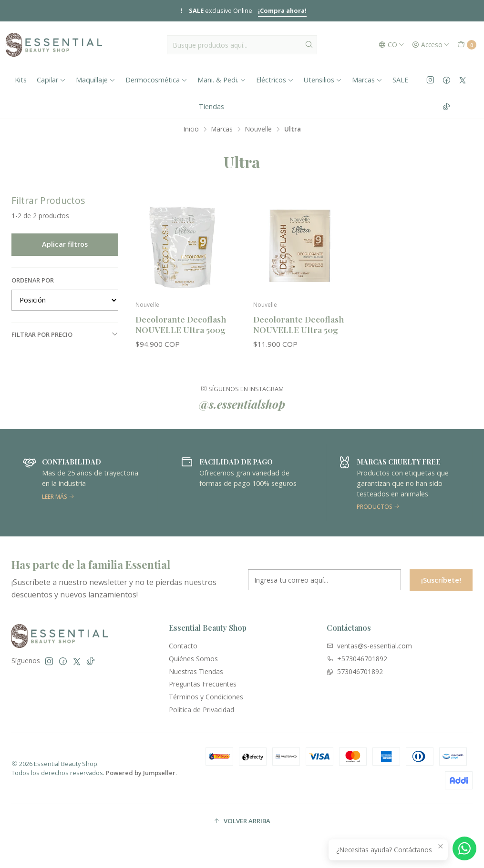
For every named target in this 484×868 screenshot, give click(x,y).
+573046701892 (357, 659)
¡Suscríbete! (441, 586)
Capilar (51, 80)
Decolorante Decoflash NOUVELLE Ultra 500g (181, 324)
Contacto (183, 646)
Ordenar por (33, 280)
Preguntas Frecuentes (203, 684)
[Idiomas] (391, 45)
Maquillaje (96, 80)
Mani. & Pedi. (222, 80)
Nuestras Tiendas (196, 671)
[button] (242, 821)
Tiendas (211, 106)
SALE (400, 80)
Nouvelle (258, 129)
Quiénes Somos (193, 659)
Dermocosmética (156, 80)
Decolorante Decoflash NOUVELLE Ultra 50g (299, 324)
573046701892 (355, 671)
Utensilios (323, 80)
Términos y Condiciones (206, 697)
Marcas (367, 80)
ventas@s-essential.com (369, 646)
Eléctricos (275, 80)
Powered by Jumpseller (141, 773)
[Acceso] (431, 45)
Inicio (191, 129)
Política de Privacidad (201, 710)
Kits (21, 80)
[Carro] (467, 45)
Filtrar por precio (65, 334)
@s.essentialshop (242, 410)
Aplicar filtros (65, 244)
